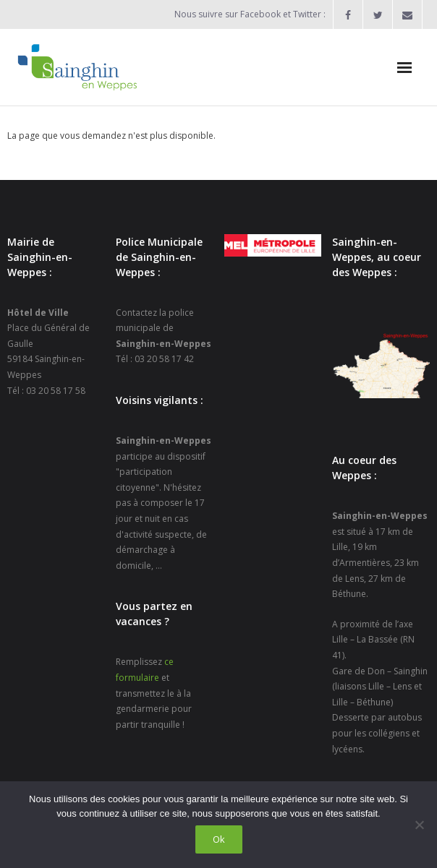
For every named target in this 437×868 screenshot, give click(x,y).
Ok (219, 839)
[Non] (419, 825)
